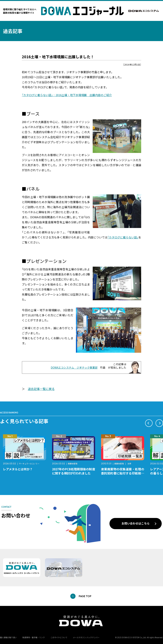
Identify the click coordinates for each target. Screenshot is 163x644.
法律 (129, 464)
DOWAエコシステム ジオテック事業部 (74, 367)
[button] (149, 423)
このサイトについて (59, 637)
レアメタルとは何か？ (18, 469)
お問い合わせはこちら (136, 523)
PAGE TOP (85, 596)
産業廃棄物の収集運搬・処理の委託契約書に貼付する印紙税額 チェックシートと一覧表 (124, 473)
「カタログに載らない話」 (123, 237)
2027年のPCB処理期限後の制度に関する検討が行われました (74, 471)
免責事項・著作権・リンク (34, 637)
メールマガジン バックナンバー (86, 637)
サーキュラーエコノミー (29, 464)
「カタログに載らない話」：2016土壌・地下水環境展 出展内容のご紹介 (67, 95)
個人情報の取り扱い (8, 637)
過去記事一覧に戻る (41, 389)
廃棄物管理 (73, 464)
